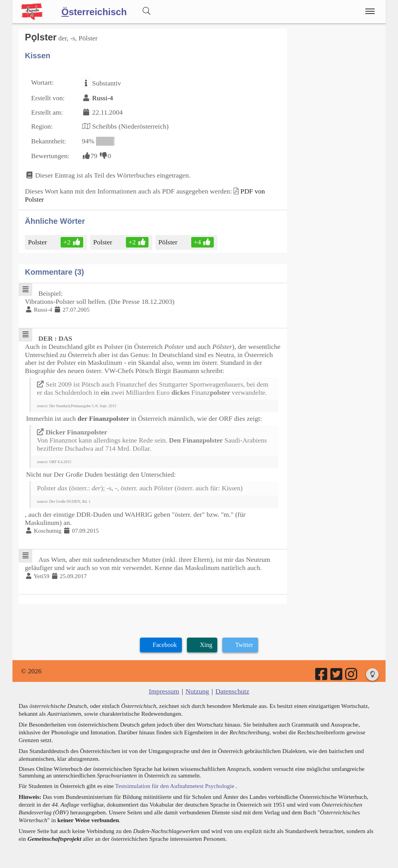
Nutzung (197, 691)
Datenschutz (232, 691)
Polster (38, 242)
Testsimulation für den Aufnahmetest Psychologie (175, 786)
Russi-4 (103, 98)
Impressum (164, 691)
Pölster (169, 242)
